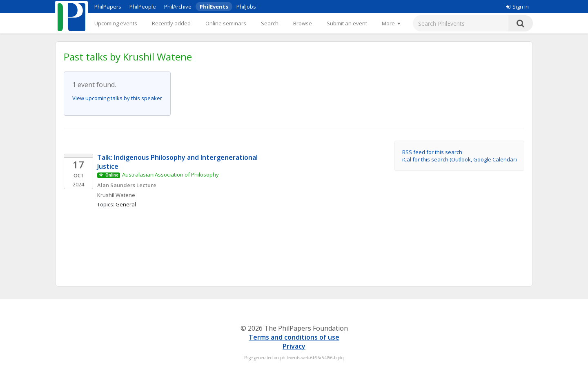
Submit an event (347, 23)
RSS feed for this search (432, 152)
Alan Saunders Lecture (127, 185)
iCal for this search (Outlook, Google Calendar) (459, 159)
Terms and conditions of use (294, 337)
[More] (391, 23)
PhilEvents (214, 7)
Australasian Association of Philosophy (170, 175)
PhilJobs (246, 7)
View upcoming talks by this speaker (117, 98)
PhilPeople (143, 7)
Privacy (294, 346)
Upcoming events (116, 23)
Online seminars (226, 23)
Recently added (171, 23)
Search (270, 23)
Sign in (517, 7)
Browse (303, 23)
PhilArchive (178, 7)
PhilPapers (108, 7)
